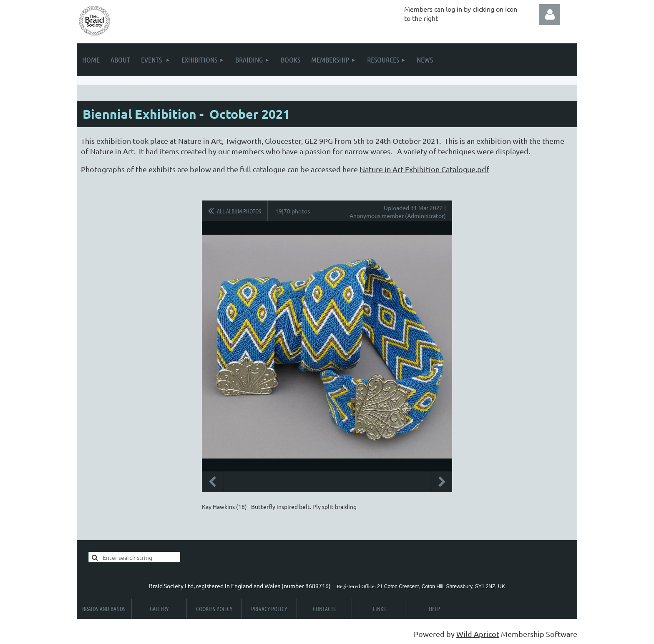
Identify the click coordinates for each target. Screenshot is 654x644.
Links (379, 609)
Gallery (159, 609)
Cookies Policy (214, 609)
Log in (550, 15)
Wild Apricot (478, 634)
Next (442, 482)
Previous (212, 482)
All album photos (239, 211)
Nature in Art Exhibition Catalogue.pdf (424, 169)
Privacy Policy (269, 609)
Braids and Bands (104, 609)
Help (434, 609)
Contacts (324, 609)
